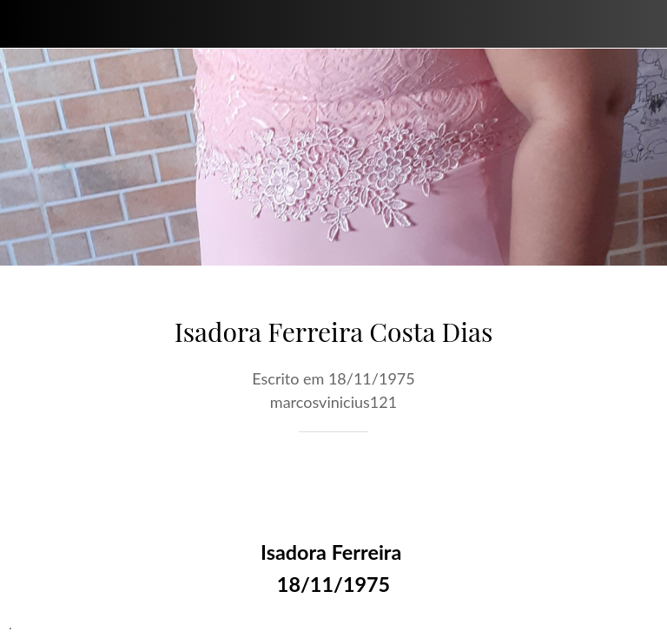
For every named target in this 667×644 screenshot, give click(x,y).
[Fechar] (24, 24)
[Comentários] (637, 484)
